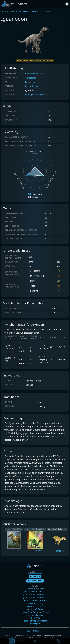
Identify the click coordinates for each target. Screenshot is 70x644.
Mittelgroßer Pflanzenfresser (38, 94)
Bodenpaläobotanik (34, 74)
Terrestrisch (30, 78)
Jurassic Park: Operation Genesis (35, 612)
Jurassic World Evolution (19, 12)
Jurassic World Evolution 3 (35, 595)
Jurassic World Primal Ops (35, 606)
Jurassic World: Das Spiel (35, 592)
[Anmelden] (67, 4)
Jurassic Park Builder (35, 609)
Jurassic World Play (35, 603)
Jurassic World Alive (35, 589)
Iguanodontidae (32, 86)
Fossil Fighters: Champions (35, 621)
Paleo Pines (35, 618)
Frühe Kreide (31, 82)
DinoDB (35, 12)
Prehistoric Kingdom (35, 615)
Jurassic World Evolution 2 (35, 597)
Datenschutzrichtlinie (35, 631)
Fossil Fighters (35, 624)
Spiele (4, 12)
